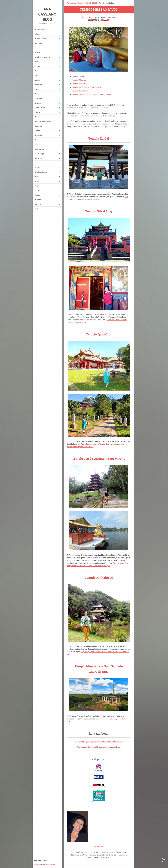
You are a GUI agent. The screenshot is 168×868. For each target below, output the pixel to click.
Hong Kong (39, 126)
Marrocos (38, 158)
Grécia (37, 117)
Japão (37, 144)
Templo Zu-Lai (78, 76)
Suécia (37, 181)
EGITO (37, 89)
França (37, 112)
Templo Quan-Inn (79, 83)
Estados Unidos (40, 108)
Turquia (38, 195)
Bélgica (37, 52)
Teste (37, 209)
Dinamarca (39, 85)
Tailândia (38, 190)
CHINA (37, 75)
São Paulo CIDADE (91, 3)
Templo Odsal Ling (80, 80)
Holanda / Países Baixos (43, 121)
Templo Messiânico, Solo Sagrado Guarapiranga (91, 94)
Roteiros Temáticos (41, 39)
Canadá (37, 66)
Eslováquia (39, 98)
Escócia (37, 94)
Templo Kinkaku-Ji (80, 91)
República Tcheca (41, 172)
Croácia (37, 80)
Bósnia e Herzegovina (42, 57)
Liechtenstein (39, 149)
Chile (36, 71)
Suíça (37, 186)
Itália (37, 140)
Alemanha (38, 43)
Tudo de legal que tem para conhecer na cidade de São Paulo (99, 742)
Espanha (38, 103)
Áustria (37, 48)
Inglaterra (38, 135)
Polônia (37, 167)
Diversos (38, 204)
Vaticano (38, 200)
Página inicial (39, 29)
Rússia (37, 177)
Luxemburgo (39, 154)
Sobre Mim (39, 34)
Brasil (37, 62)
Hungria (38, 131)
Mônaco (38, 163)
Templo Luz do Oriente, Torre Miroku (87, 87)
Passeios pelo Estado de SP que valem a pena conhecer (99, 747)
